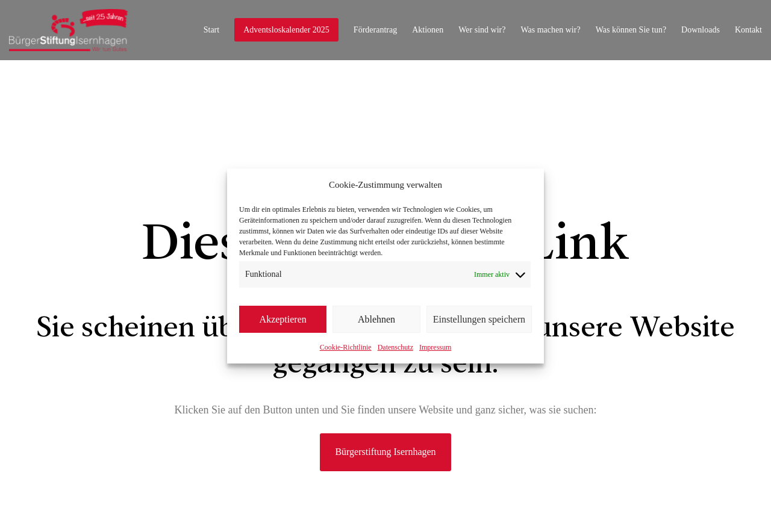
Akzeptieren (283, 319)
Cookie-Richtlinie (346, 347)
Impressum (435, 347)
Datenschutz (395, 347)
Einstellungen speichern (479, 319)
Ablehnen (376, 319)
